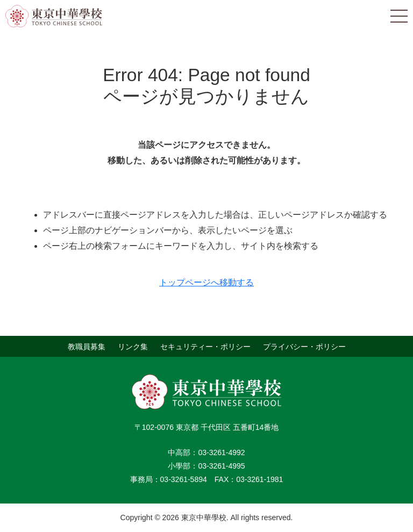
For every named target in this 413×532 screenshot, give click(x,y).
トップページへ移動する (206, 282)
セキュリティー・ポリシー (205, 346)
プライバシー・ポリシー (304, 346)
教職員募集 (87, 346)
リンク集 (133, 346)
